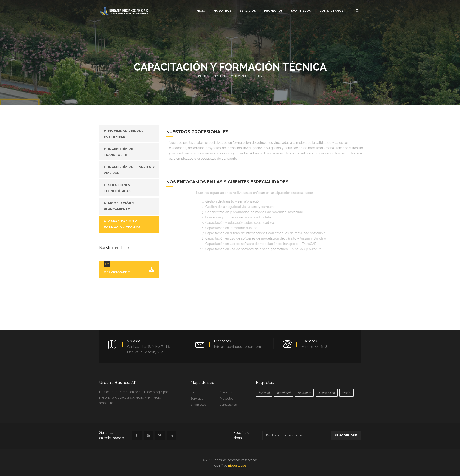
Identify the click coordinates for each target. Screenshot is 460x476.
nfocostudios (237, 465)
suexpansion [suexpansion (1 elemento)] (327, 393)
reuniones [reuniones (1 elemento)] (304, 393)
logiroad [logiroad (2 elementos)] (264, 393)
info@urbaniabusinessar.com (238, 347)
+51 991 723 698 (314, 347)
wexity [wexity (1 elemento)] (347, 393)
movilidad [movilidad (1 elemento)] (284, 393)
